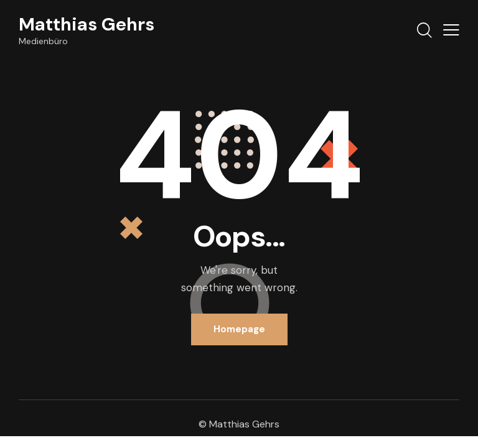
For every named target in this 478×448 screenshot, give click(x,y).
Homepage (239, 329)
